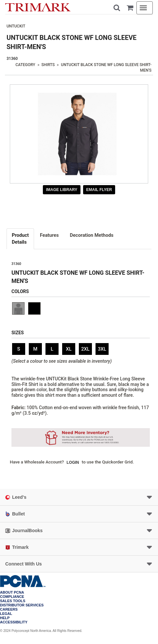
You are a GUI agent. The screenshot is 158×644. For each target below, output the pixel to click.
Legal (6, 614)
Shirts (48, 65)
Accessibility (14, 622)
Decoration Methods (91, 235)
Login (73, 462)
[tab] (21, 239)
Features (49, 235)
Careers (9, 609)
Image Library (62, 190)
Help (5, 618)
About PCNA (12, 592)
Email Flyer (99, 190)
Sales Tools (13, 601)
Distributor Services (22, 605)
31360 (12, 59)
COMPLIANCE (12, 597)
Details (20, 238)
